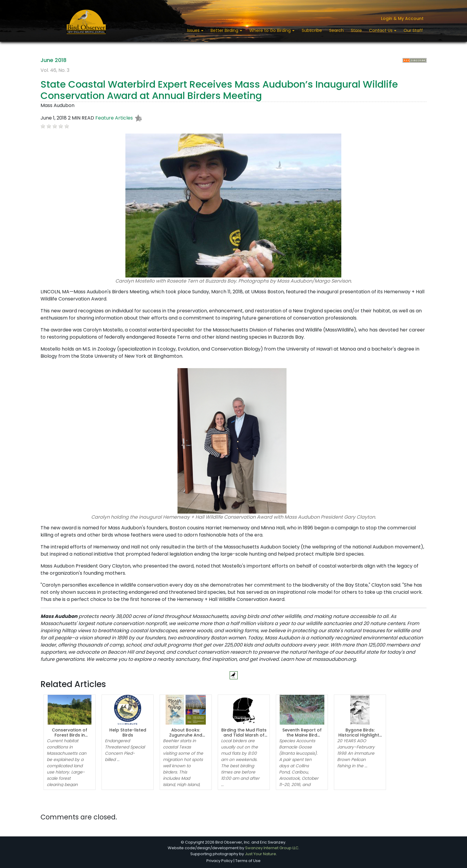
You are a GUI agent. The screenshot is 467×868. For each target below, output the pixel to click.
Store (356, 30)
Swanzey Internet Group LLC (272, 848)
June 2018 (53, 60)
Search (336, 30)
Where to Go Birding (271, 30)
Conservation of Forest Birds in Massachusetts (70, 735)
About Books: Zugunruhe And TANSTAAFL (186, 735)
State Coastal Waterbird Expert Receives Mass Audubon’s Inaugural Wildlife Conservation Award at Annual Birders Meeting (219, 90)
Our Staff (413, 30)
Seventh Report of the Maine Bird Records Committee (302, 735)
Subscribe (312, 30)
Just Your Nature (260, 854)
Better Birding (225, 30)
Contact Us (381, 30)
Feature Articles (114, 118)
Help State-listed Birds (128, 733)
